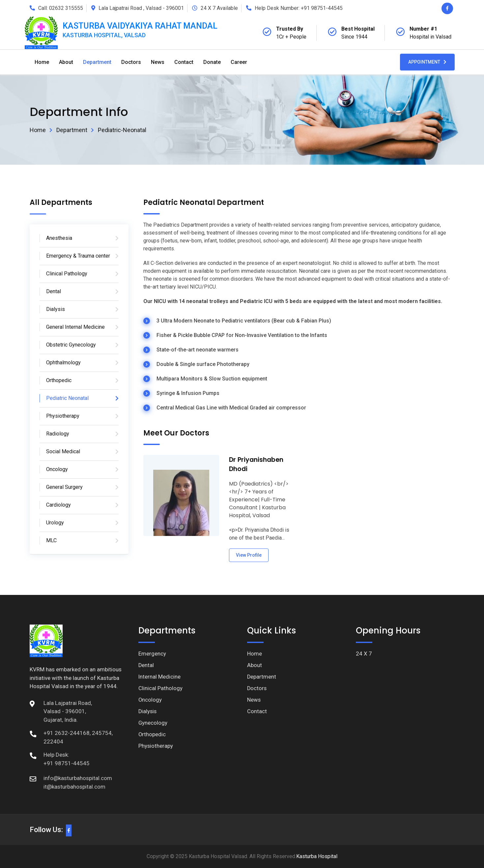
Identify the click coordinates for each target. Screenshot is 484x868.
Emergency (152, 654)
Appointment (427, 62)
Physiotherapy (63, 416)
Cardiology (58, 505)
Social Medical (63, 451)
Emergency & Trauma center (78, 256)
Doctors (131, 62)
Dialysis (56, 309)
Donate (212, 62)
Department (97, 62)
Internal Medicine (160, 677)
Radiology (58, 434)
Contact (184, 62)
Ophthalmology (63, 363)
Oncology (57, 469)
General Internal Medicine (75, 327)
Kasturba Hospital (317, 856)
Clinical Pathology (67, 274)
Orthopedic (59, 380)
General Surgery (64, 487)
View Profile (249, 555)
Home (42, 62)
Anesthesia (59, 238)
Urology (55, 523)
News (158, 62)
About (66, 62)
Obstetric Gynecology (71, 345)
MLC (51, 540)
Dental (54, 291)
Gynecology (153, 724)
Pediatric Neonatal (67, 398)
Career (239, 62)
